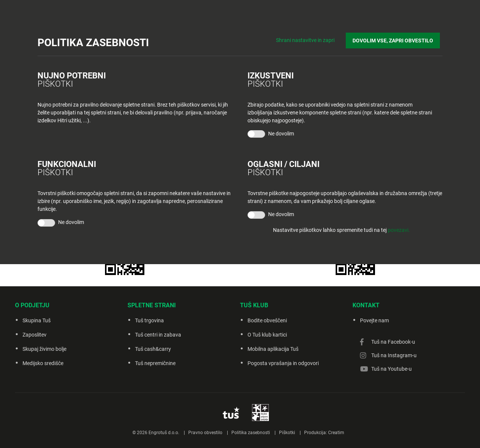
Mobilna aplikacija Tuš (273, 349)
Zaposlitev (34, 335)
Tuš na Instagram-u (394, 355)
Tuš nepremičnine (155, 363)
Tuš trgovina (149, 320)
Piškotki (287, 433)
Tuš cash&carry (153, 349)
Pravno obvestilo (205, 433)
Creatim (336, 433)
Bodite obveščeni (267, 320)
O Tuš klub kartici (267, 335)
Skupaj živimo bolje (44, 349)
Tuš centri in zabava (158, 335)
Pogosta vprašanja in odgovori (283, 363)
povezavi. (399, 230)
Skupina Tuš (37, 320)
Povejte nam (374, 320)
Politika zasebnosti (251, 433)
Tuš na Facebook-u (393, 342)
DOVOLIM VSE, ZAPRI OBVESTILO (395, 38)
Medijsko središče (43, 363)
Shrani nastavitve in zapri (310, 38)
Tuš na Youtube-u (391, 369)
